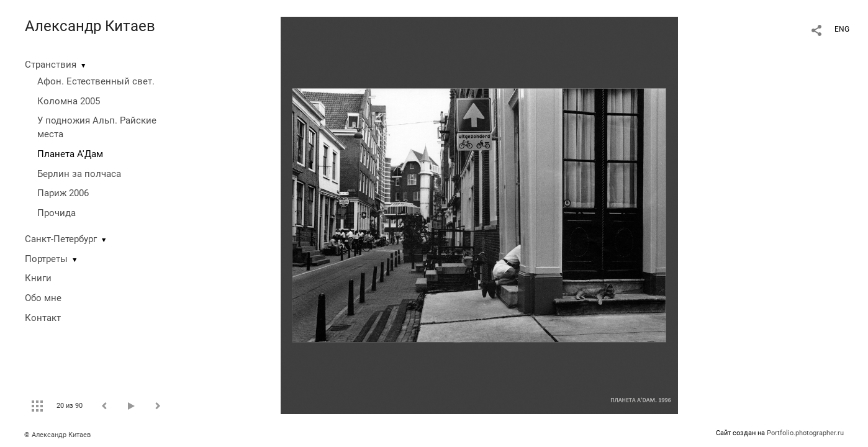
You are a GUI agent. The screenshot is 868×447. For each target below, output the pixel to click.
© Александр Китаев (57, 435)
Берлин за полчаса (79, 174)
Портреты (46, 259)
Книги (38, 278)
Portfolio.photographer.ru (805, 433)
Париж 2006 (63, 193)
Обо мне (43, 298)
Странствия (51, 65)
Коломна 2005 (69, 101)
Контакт (43, 318)
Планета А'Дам (70, 154)
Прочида (57, 213)
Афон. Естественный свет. (96, 81)
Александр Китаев (90, 26)
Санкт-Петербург (61, 239)
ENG (842, 29)
